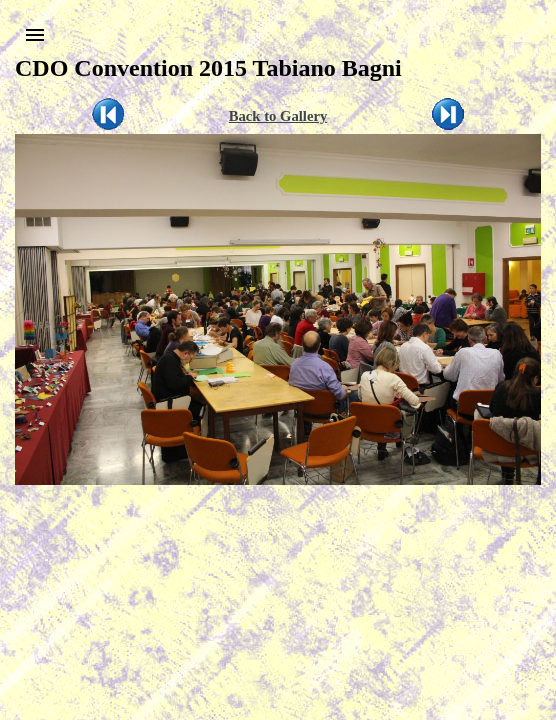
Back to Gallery (278, 116)
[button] (35, 35)
